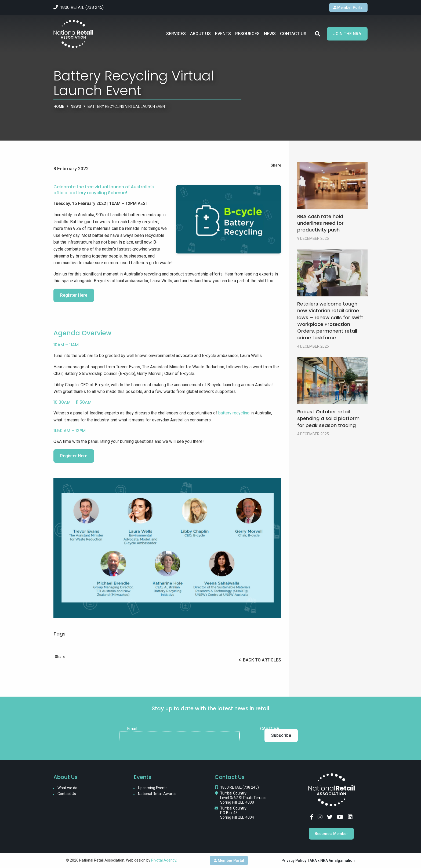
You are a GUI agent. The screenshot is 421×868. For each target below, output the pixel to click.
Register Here (74, 295)
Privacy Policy (294, 860)
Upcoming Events (153, 788)
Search (318, 36)
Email (132, 729)
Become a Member (331, 834)
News (270, 36)
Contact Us (293, 36)
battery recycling (234, 413)
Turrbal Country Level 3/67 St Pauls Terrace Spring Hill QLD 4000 (243, 798)
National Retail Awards (157, 794)
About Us (200, 36)
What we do (67, 788)
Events (223, 36)
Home (59, 106)
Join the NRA (347, 36)
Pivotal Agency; (164, 860)
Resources (247, 36)
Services (176, 36)
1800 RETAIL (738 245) (239, 787)
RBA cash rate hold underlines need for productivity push (320, 223)
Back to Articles (260, 660)
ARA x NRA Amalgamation (332, 860)
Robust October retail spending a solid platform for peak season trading (328, 418)
